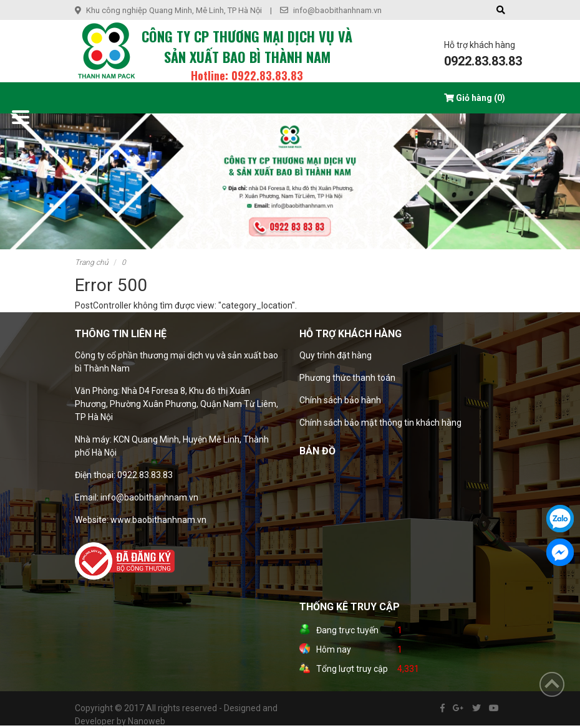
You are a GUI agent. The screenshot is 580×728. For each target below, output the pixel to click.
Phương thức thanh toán (347, 378)
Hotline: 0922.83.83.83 (247, 75)
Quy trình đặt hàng (336, 355)
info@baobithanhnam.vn (337, 10)
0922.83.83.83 (483, 61)
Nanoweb (147, 721)
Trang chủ (92, 262)
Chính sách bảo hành (340, 400)
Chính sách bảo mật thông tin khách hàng (380, 423)
